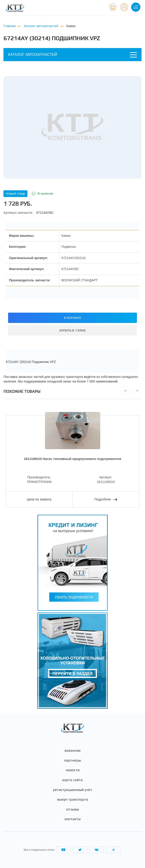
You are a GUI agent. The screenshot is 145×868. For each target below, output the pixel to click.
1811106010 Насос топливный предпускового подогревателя (72, 459)
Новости (73, 770)
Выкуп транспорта (73, 799)
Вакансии (72, 751)
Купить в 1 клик (72, 330)
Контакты (73, 819)
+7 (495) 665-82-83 (90, 9)
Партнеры (72, 760)
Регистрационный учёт (73, 790)
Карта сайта (72, 780)
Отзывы (73, 809)
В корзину (73, 318)
